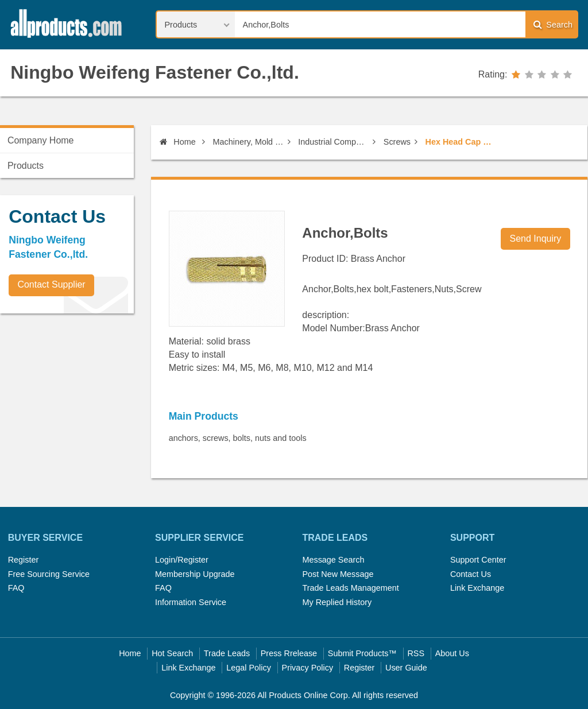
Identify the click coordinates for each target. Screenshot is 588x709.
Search (553, 24)
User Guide (406, 668)
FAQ (16, 588)
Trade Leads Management (350, 588)
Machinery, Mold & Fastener (248, 142)
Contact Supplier (51, 284)
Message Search (333, 560)
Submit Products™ (362, 653)
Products (26, 166)
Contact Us (471, 574)
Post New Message (338, 574)
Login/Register (182, 560)
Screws (397, 142)
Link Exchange (477, 588)
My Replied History (337, 602)
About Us (452, 653)
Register (24, 560)
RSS (416, 653)
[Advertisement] (86, 402)
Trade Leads (227, 653)
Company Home (41, 140)
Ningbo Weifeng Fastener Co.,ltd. (155, 72)
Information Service (191, 602)
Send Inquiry (536, 239)
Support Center (478, 560)
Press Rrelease (289, 653)
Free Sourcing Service (49, 574)
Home (177, 142)
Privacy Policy (308, 668)
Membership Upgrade (195, 574)
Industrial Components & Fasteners (333, 142)
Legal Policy (249, 668)
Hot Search (172, 653)
